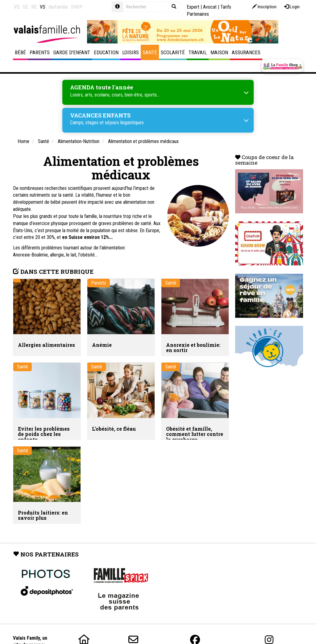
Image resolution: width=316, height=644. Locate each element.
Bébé (20, 52)
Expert (193, 7)
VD (17, 7)
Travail (198, 52)
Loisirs (131, 52)
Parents (40, 52)
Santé (150, 52)
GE (25, 7)
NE (34, 7)
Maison (219, 52)
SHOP (77, 7)
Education (106, 52)
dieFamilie (58, 7)
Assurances (246, 52)
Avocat (210, 7)
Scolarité (173, 52)
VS (43, 7)
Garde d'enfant (72, 52)
